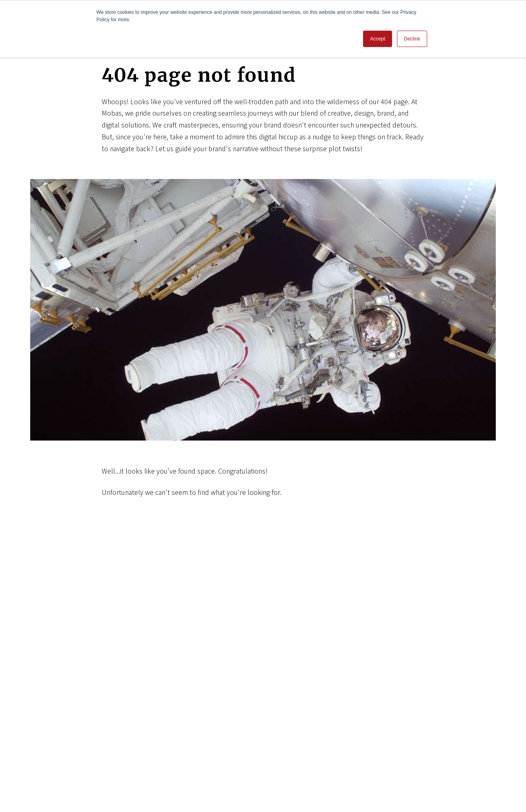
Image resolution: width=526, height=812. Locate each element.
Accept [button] (378, 39)
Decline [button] (412, 39)
